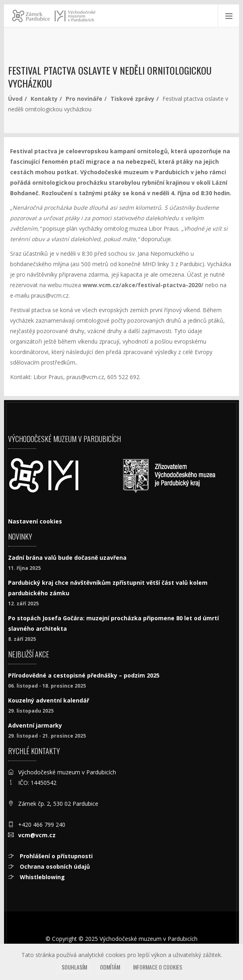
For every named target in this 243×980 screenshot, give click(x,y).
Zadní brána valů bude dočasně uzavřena (67, 558)
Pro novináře (84, 99)
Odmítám (110, 967)
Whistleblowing (42, 877)
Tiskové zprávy (132, 99)
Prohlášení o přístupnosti (55, 856)
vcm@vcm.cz (37, 835)
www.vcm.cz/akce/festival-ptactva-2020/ (143, 285)
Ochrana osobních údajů (54, 866)
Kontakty (44, 99)
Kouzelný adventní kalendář (49, 700)
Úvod (15, 99)
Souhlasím (74, 967)
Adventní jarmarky (35, 725)
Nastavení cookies (35, 521)
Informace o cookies (158, 967)
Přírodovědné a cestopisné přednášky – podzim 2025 (84, 675)
